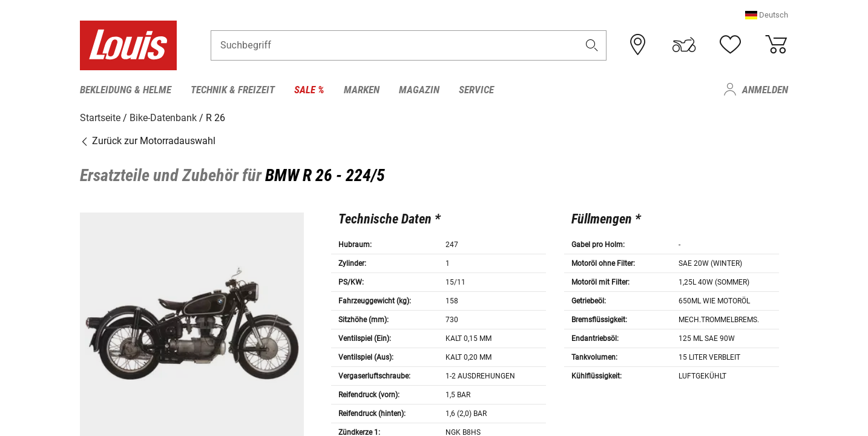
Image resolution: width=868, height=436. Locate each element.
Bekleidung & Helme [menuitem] (126, 90)
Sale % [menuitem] (309, 90)
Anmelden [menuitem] (765, 90)
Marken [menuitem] (362, 90)
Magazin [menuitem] (419, 90)
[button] (767, 15)
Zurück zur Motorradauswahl (148, 141)
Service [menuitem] (476, 90)
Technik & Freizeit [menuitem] (233, 90)
